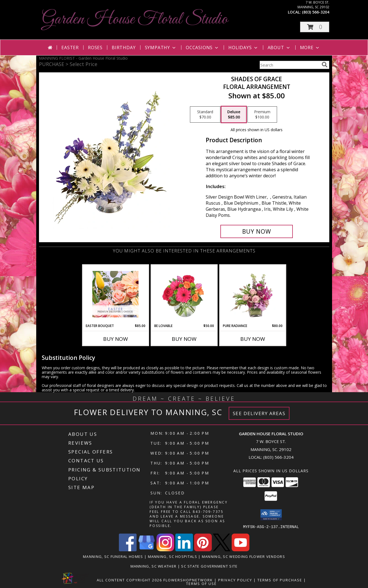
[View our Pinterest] (203, 549)
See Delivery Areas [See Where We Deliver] (259, 413)
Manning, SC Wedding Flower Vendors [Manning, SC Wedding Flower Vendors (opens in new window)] (243, 556)
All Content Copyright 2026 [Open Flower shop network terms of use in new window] (129, 580)
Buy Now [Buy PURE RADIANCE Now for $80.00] (253, 339)
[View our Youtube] (241, 549)
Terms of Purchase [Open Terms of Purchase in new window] (280, 580)
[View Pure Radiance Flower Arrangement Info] (253, 294)
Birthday (124, 48)
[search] (325, 65)
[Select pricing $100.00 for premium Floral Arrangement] (262, 115)
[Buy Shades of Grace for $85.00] (257, 231)
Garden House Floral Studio (135, 19)
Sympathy (161, 48)
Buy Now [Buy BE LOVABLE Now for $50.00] (184, 339)
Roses (95, 48)
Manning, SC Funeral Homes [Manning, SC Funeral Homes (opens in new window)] (113, 556)
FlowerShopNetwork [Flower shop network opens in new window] (188, 580)
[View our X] (222, 549)
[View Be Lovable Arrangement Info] (184, 294)
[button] (315, 27)
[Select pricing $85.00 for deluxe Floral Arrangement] (234, 115)
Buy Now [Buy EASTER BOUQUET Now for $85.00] (116, 339)
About (279, 48)
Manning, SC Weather (154, 566)
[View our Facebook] (128, 549)
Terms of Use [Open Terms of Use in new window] (201, 583)
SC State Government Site (209, 566)
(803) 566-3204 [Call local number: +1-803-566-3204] (316, 12)
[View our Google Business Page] (147, 549)
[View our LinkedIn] (184, 549)
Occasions (203, 48)
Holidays (243, 48)
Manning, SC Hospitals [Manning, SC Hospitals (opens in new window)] (173, 556)
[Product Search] (289, 65)
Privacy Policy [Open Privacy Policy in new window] (235, 580)
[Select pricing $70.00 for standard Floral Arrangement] (205, 115)
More (310, 48)
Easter (70, 48)
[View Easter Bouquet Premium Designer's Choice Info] (115, 294)
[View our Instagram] (165, 549)
